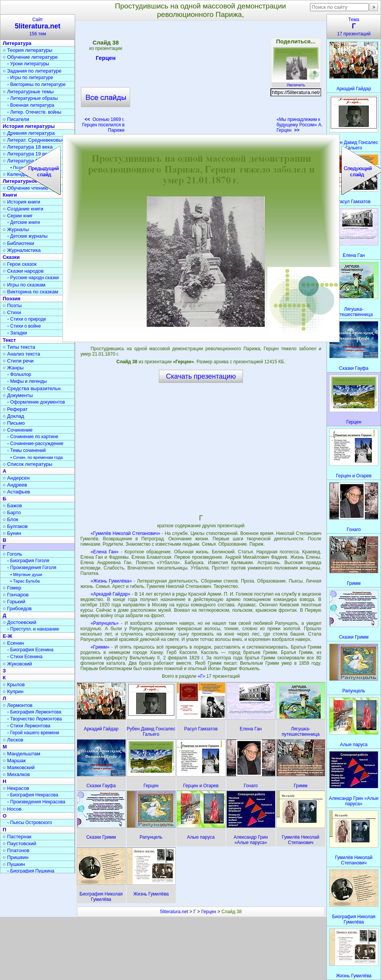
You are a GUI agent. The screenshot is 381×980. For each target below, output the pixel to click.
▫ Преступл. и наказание (33, 629)
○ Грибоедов (17, 608)
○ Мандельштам (21, 754)
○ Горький (14, 602)
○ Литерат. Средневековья (33, 140)
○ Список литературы (27, 464)
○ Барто (12, 512)
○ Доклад (13, 416)
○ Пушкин (14, 864)
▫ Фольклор (19, 374)
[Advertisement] (201, 79)
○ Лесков (13, 740)
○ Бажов (12, 506)
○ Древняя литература (29, 133)
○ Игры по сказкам (24, 285)
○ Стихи (12, 312)
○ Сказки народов (23, 271)
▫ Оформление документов (36, 402)
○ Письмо (14, 423)
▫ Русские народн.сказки (33, 278)
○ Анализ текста (21, 354)
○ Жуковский (17, 664)
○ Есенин (13, 643)
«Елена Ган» (105, 552)
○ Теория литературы (27, 50)
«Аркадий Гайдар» (111, 594)
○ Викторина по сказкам (30, 292)
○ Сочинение (18, 430)
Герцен (106, 59)
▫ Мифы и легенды (27, 381)
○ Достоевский (20, 622)
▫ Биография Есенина (30, 650)
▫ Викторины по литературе (36, 84)
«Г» (202, 676)
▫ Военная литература (31, 105)
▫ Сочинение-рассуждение (35, 444)
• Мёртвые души (26, 574)
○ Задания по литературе (32, 71)
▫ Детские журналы (27, 236)
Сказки (11, 257)
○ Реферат (15, 409)
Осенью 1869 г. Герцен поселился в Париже (103, 125)
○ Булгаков (15, 526)
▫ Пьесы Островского (30, 823)
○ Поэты (12, 305)
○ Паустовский (19, 843)
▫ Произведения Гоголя (32, 568)
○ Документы (18, 395)
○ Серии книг (18, 216)
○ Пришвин (16, 857)
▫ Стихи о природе (27, 319)
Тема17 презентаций (354, 27)
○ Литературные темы (28, 92)
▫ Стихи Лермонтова (29, 726)
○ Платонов (16, 850)
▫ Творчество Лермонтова (35, 719)
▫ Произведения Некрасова (36, 802)
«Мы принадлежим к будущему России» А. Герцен (300, 125)
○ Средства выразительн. (32, 388)
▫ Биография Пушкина (31, 871)
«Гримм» (100, 647)
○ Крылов (14, 685)
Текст (9, 340)
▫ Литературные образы (33, 98)
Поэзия (12, 299)
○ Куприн (13, 691)
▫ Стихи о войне (24, 326)
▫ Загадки (17, 333)
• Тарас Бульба (25, 581)
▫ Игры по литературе (30, 78)
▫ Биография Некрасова (33, 795)
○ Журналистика (22, 250)
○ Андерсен (16, 478)
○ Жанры (13, 368)
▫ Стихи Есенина (25, 657)
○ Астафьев (16, 492)
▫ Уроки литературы (28, 64)
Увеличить (296, 83)
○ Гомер (12, 588)
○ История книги (21, 202)
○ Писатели (16, 119)
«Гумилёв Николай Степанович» (125, 533)
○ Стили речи (18, 361)
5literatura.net (174, 912)
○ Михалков (16, 774)
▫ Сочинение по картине (33, 437)
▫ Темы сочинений (26, 450)
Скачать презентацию (201, 376)
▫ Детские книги (24, 222)
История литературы (29, 126)
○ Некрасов (16, 788)
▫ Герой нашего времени (33, 733)
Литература (17, 43)
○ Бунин (12, 533)
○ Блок (11, 519)
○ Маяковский (19, 767)
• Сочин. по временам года (37, 457)
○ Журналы (16, 229)
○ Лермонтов (18, 705)
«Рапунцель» (105, 623)
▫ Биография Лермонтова (34, 712)
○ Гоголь (12, 554)
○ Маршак (14, 761)
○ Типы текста (19, 347)
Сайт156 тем (38, 27)
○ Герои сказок (20, 264)
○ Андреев (15, 485)
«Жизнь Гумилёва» (111, 581)
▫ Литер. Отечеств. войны (34, 112)
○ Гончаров (16, 595)
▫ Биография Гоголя (28, 561)
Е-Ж (7, 636)
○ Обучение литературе (30, 57)
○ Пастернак (17, 837)
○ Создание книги (23, 209)
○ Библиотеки (18, 243)
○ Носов (12, 809)
